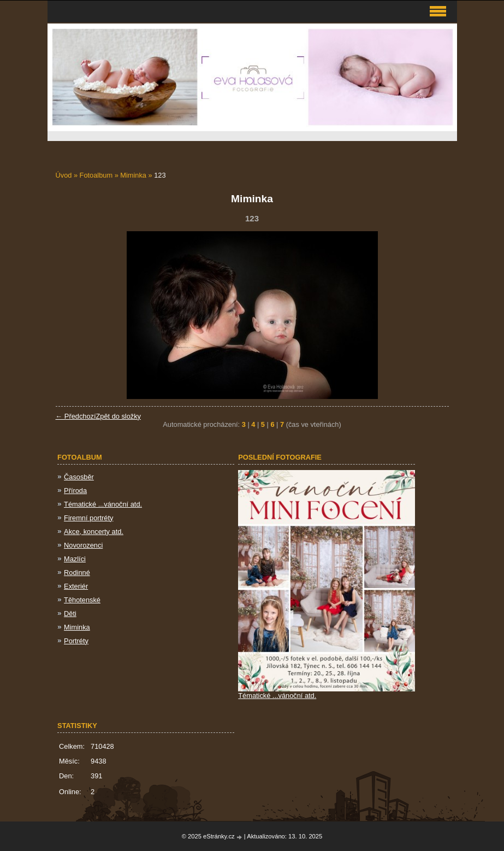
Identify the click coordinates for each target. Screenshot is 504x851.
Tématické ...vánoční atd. (103, 504)
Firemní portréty (88, 518)
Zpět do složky (118, 416)
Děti (70, 614)
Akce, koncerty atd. (94, 532)
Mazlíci (75, 559)
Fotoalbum (96, 175)
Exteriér (76, 586)
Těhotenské (82, 600)
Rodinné (77, 573)
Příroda (75, 491)
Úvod (64, 175)
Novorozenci (83, 545)
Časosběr (79, 477)
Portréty (76, 641)
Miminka (133, 175)
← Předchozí (76, 416)
